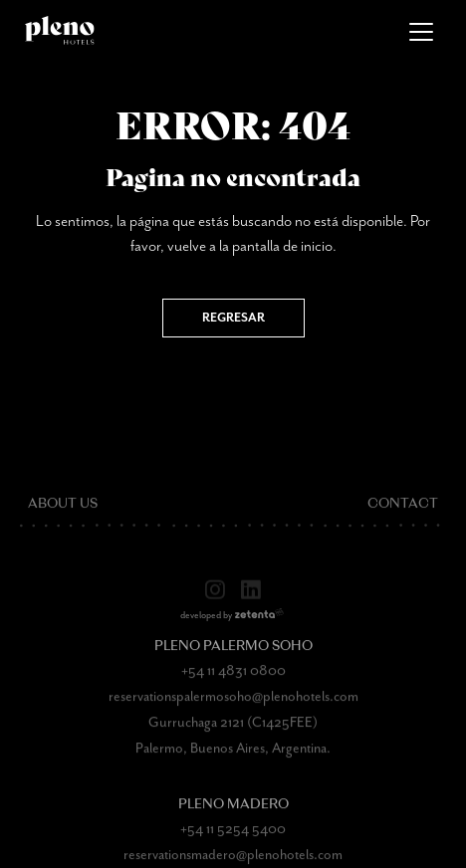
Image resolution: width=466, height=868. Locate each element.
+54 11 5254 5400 (233, 835)
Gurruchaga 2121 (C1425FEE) (233, 729)
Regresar (233, 318)
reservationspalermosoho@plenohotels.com (233, 703)
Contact (403, 510)
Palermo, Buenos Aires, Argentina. (233, 755)
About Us (63, 510)
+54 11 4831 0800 (233, 677)
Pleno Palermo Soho (233, 652)
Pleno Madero (233, 811)
